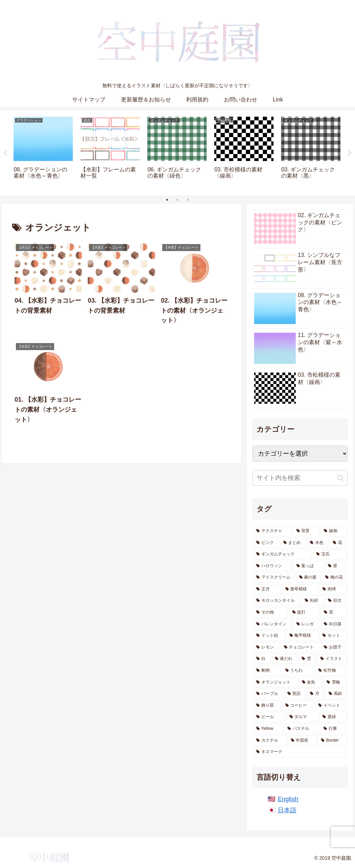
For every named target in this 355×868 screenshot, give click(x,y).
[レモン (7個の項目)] (266, 647)
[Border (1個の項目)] (332, 741)
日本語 (287, 810)
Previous (5, 153)
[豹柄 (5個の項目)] (267, 671)
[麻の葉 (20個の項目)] (308, 578)
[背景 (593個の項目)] (306, 531)
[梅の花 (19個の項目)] (334, 578)
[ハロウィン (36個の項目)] (272, 566)
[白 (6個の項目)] (262, 659)
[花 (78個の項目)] (338, 543)
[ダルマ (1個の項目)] (302, 717)
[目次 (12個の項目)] (336, 601)
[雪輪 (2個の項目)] (335, 682)
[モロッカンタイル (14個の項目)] (276, 601)
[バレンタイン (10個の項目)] (272, 624)
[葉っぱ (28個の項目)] (308, 566)
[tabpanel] (43, 152)
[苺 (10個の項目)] (334, 612)
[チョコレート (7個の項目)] (300, 647)
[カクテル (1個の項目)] (270, 741)
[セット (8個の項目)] (333, 636)
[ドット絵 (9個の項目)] (269, 636)
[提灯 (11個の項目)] (304, 612)
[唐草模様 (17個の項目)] (300, 589)
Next (350, 153)
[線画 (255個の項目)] (334, 531)
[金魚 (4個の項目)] (310, 682)
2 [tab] (177, 200)
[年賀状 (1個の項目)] (302, 741)
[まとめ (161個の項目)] (293, 543)
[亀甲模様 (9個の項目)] (302, 636)
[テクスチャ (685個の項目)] (272, 531)
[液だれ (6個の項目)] (285, 659)
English (288, 799)
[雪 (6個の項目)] (307, 659)
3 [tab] (188, 200)
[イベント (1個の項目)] (331, 706)
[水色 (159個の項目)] (318, 543)
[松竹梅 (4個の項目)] (331, 671)
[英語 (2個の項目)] (295, 694)
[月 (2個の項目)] (315, 694)
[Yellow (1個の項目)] (268, 729)
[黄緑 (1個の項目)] (333, 717)
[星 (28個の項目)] (336, 566)
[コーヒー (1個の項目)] (298, 706)
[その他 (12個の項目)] (270, 612)
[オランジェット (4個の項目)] (275, 682)
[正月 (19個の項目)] (267, 589)
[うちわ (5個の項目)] (298, 671)
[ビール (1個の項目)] (269, 717)
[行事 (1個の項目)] (334, 729)
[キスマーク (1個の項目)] (300, 752)
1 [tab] (167, 200)
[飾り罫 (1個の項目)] (267, 706)
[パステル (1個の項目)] (302, 729)
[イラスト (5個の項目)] (332, 659)
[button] (341, 478)
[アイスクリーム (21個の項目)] (274, 578)
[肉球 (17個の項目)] (333, 589)
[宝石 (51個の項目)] (330, 554)
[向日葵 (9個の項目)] (334, 624)
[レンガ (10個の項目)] (306, 624)
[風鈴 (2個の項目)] (336, 694)
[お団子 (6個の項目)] (334, 647)
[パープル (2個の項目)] (268, 694)
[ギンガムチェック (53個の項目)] (282, 554)
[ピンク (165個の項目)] (266, 543)
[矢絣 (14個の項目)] (313, 601)
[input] (300, 478)
